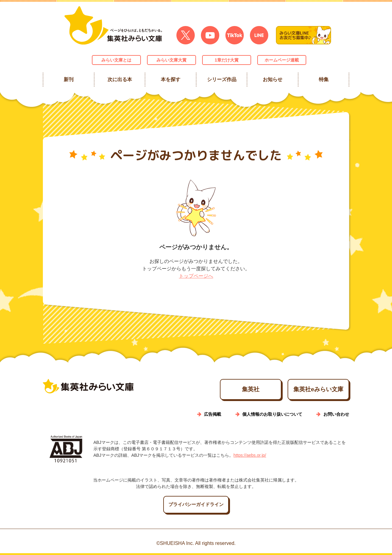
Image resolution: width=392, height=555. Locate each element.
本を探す (171, 79)
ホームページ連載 (282, 60)
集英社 (224, 390)
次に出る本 (119, 79)
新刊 (69, 79)
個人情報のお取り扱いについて (272, 416)
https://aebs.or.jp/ (250, 457)
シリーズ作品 (221, 79)
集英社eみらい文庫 (309, 390)
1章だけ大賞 (227, 60)
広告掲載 (213, 416)
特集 (323, 79)
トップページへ (196, 276)
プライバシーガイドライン (196, 506)
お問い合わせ (336, 416)
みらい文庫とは (116, 60)
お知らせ (273, 79)
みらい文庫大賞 (171, 60)
